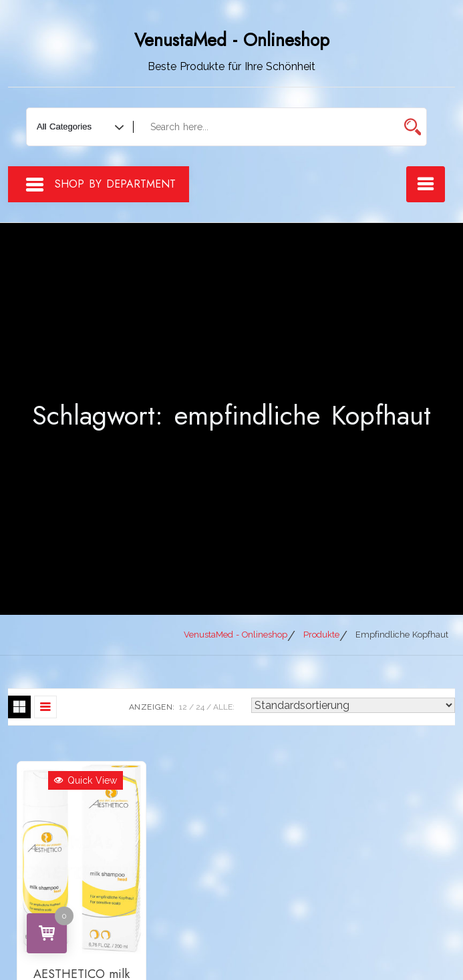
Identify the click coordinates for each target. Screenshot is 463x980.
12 (183, 707)
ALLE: (224, 707)
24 (200, 707)
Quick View (86, 780)
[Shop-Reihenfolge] (353, 705)
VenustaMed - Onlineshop (232, 40)
